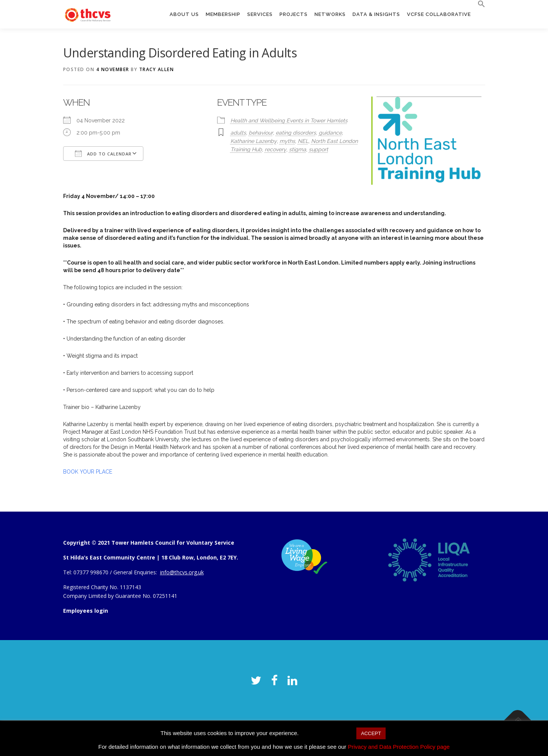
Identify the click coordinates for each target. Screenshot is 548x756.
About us (184, 14)
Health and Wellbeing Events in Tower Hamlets (289, 120)
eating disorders (296, 133)
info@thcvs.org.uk (182, 572)
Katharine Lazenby (254, 141)
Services (260, 14)
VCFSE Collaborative (439, 14)
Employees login (86, 611)
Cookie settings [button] (328, 733)
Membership (223, 14)
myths (287, 141)
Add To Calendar (103, 154)
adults (238, 133)
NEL (303, 141)
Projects (294, 14)
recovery (276, 149)
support (318, 149)
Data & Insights (376, 14)
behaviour (261, 133)
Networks (330, 14)
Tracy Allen (157, 69)
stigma (298, 149)
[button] (480, 4)
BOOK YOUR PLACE (88, 472)
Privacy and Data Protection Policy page (399, 747)
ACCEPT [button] (371, 733)
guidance (330, 133)
